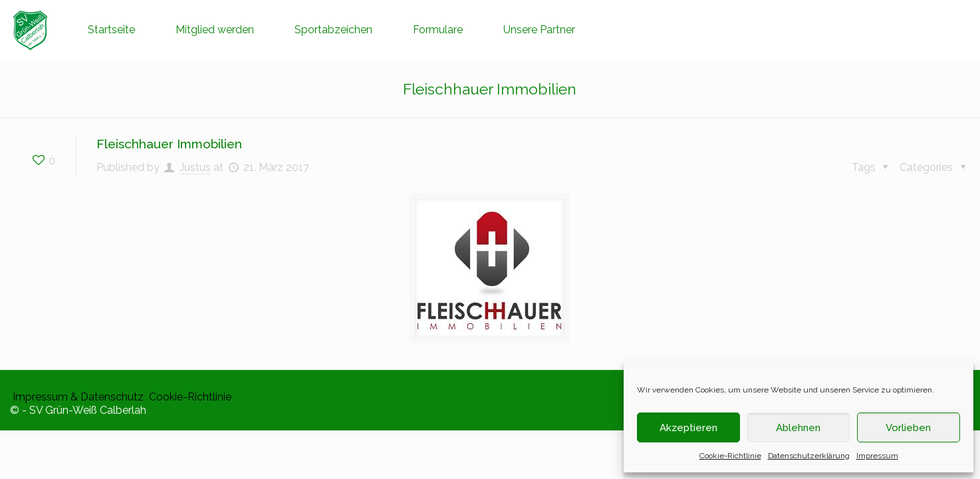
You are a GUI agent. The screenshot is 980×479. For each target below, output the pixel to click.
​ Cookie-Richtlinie (189, 397)
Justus (195, 167)
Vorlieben (908, 428)
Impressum (877, 456)
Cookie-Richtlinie (730, 456)
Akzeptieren (688, 428)
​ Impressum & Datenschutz (77, 397)
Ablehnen (798, 428)
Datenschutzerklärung (809, 456)
